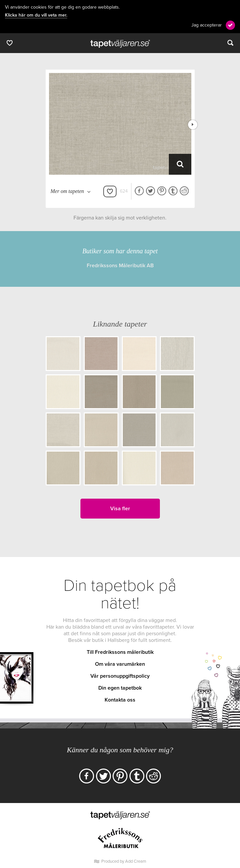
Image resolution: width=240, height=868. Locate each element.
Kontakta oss (120, 700)
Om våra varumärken (120, 664)
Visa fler (120, 509)
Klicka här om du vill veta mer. (36, 15)
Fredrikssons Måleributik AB (120, 266)
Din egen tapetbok (120, 688)
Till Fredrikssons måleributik (120, 652)
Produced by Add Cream (124, 861)
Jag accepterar (207, 25)
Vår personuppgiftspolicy (120, 676)
